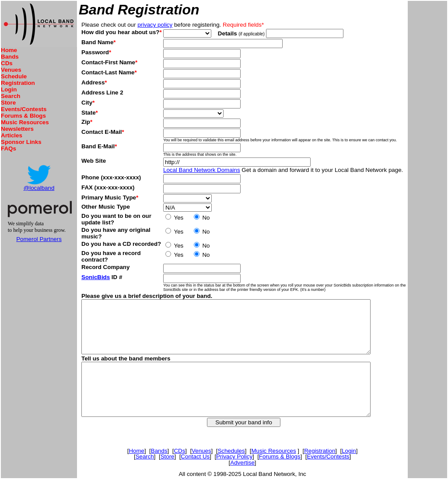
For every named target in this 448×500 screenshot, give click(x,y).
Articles (12, 135)
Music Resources (25, 122)
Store (8, 103)
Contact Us (197, 477)
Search (10, 96)
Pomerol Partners (39, 239)
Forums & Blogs (23, 116)
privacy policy (155, 25)
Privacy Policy (236, 477)
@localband (39, 188)
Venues (11, 70)
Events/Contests (24, 109)
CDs (7, 63)
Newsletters (17, 129)
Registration (18, 83)
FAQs (9, 149)
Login (9, 89)
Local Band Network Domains (203, 170)
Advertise (245, 484)
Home (9, 50)
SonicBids (96, 277)
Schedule (14, 76)
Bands (10, 57)
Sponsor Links (21, 142)
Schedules (233, 472)
